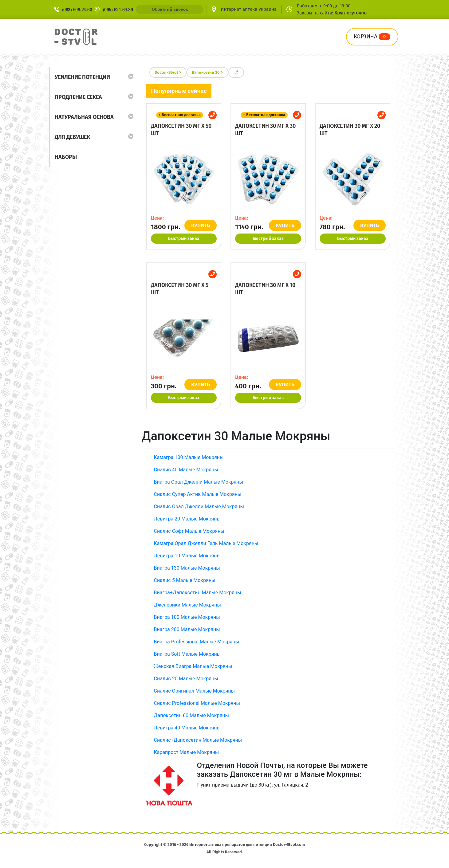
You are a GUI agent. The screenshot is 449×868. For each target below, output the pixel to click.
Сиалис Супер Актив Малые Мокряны (198, 494)
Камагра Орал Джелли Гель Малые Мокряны (206, 543)
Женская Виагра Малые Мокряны (193, 666)
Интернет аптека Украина (249, 9)
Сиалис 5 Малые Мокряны (185, 580)
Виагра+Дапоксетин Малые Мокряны (198, 593)
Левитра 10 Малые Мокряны (187, 556)
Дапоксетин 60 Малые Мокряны (191, 715)
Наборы (66, 157)
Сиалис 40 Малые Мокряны (186, 470)
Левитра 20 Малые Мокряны (187, 519)
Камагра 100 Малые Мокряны (189, 457)
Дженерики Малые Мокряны (187, 605)
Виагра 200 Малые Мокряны (187, 629)
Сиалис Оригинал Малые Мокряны (194, 691)
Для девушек (72, 137)
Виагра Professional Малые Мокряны (197, 642)
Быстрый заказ (184, 239)
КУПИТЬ (201, 225)
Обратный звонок (170, 9)
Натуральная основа (84, 117)
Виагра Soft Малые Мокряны (187, 654)
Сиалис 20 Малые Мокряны (186, 679)
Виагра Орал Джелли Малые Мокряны (199, 482)
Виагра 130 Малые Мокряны (187, 568)
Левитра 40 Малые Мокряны (187, 728)
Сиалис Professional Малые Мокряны (197, 703)
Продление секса (78, 97)
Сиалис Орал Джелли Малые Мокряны (199, 507)
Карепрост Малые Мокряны (187, 752)
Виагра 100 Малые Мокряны (187, 617)
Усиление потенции (82, 77)
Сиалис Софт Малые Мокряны (189, 531)
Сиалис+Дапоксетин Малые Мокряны (198, 740)
